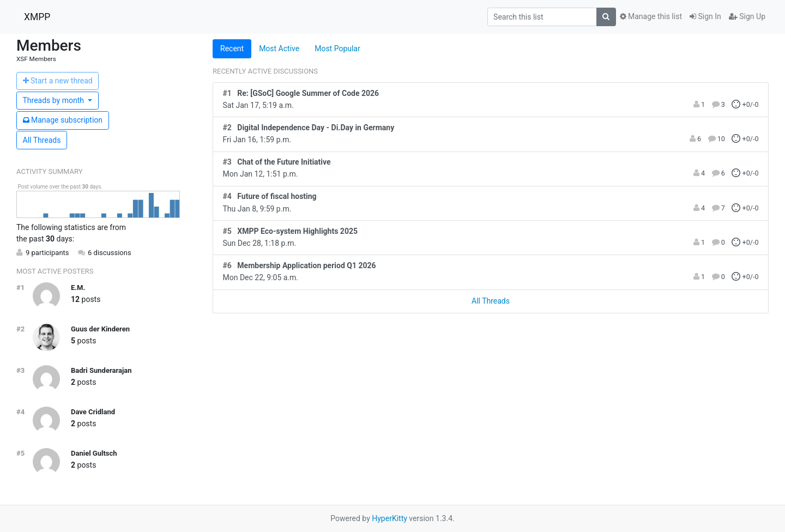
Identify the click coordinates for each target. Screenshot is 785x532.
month (55, 100)
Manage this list (651, 16)
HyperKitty (390, 518)
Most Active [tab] (279, 49)
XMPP (37, 17)
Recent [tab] (232, 49)
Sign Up (747, 16)
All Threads (42, 140)
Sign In (705, 16)
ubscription (63, 120)
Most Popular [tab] (337, 49)
